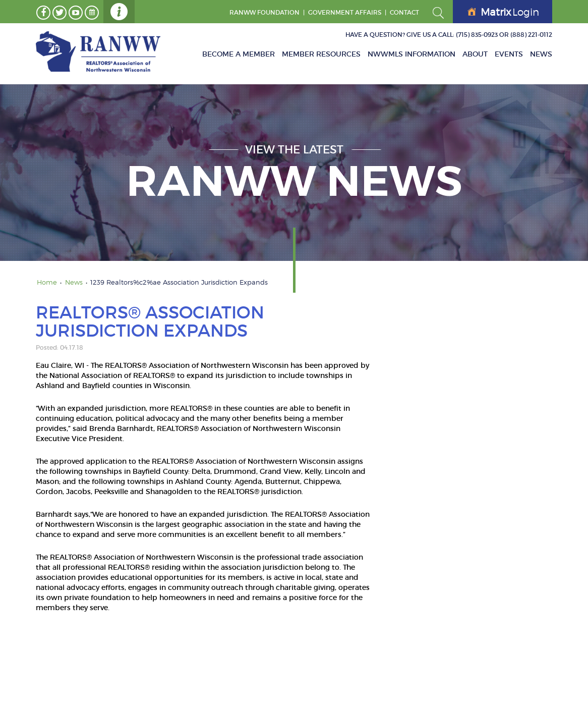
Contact (404, 12)
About (475, 54)
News (541, 54)
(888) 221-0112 (531, 35)
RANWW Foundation (264, 12)
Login (503, 12)
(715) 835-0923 (477, 35)
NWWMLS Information (411, 54)
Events (509, 54)
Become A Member (239, 54)
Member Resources (321, 54)
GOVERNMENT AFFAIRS (345, 12)
